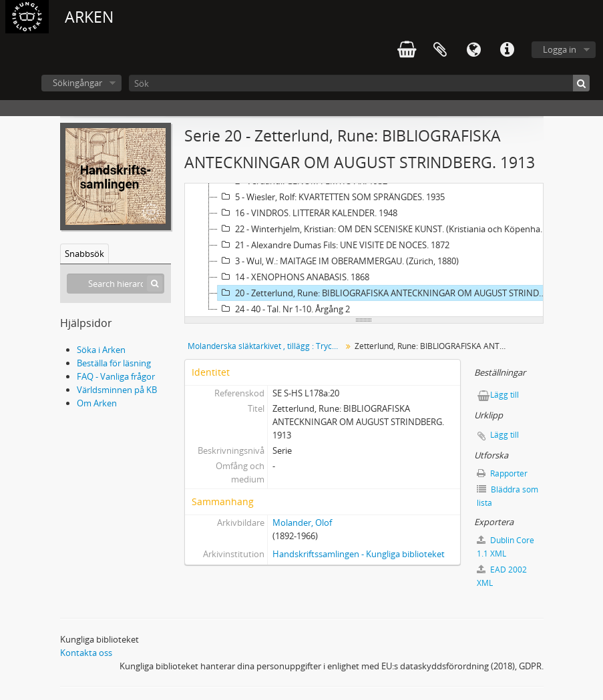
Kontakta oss (86, 653)
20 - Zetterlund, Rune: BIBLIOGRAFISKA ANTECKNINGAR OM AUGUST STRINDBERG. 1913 (384, 293)
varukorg (407, 50)
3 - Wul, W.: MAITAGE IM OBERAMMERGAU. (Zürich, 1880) (338, 261)
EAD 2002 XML (502, 576)
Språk (473, 50)
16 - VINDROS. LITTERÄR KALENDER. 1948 (308, 213)
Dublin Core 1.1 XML (506, 547)
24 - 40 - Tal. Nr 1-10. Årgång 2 (284, 309)
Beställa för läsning (114, 363)
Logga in (560, 49)
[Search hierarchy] (116, 284)
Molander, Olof (302, 522)
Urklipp (440, 50)
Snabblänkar (507, 50)
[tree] (364, 250)
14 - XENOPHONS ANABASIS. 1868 (293, 277)
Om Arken (97, 403)
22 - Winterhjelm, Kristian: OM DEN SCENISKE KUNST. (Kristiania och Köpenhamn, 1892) (384, 229)
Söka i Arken (101, 350)
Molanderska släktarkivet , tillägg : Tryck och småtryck (266, 346)
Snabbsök (84, 254)
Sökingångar (77, 83)
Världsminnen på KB (117, 390)
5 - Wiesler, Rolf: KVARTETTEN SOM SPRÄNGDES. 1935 (331, 197)
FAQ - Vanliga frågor (116, 376)
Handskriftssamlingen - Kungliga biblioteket (359, 554)
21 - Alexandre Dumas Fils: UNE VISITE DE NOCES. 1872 (334, 245)
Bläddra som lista (508, 496)
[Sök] (359, 83)
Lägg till (505, 395)
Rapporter (502, 473)
